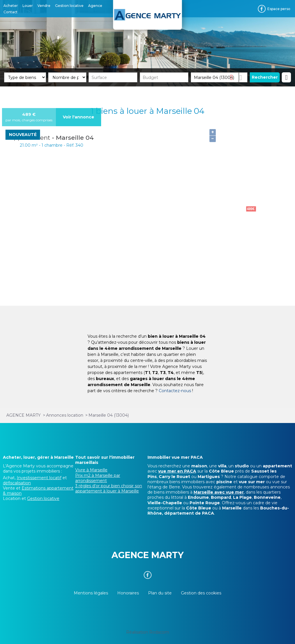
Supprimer (234, 77)
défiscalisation (17, 483)
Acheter (11, 6)
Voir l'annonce (79, 117)
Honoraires (128, 593)
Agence (95, 6)
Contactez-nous (175, 391)
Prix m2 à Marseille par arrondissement (98, 478)
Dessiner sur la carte (243, 77)
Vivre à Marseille (91, 470)
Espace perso (279, 9)
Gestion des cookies (201, 593)
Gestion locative (69, 6)
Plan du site (160, 593)
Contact (11, 12)
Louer (28, 6)
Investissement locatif (39, 478)
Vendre (44, 6)
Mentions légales (91, 593)
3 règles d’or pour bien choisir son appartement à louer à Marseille (109, 488)
